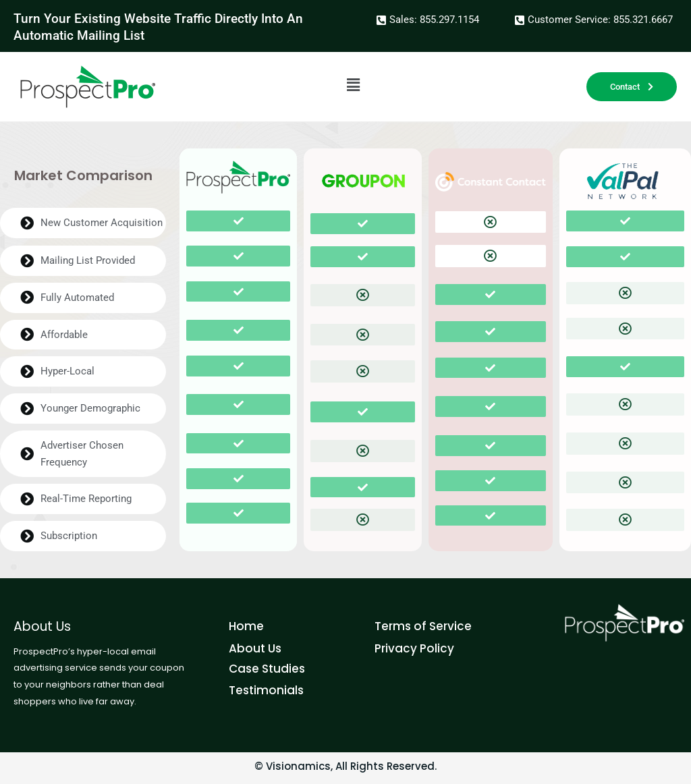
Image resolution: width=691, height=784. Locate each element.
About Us (255, 648)
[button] (353, 85)
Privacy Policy (414, 648)
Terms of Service (423, 626)
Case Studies (267, 669)
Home (246, 626)
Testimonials (266, 690)
